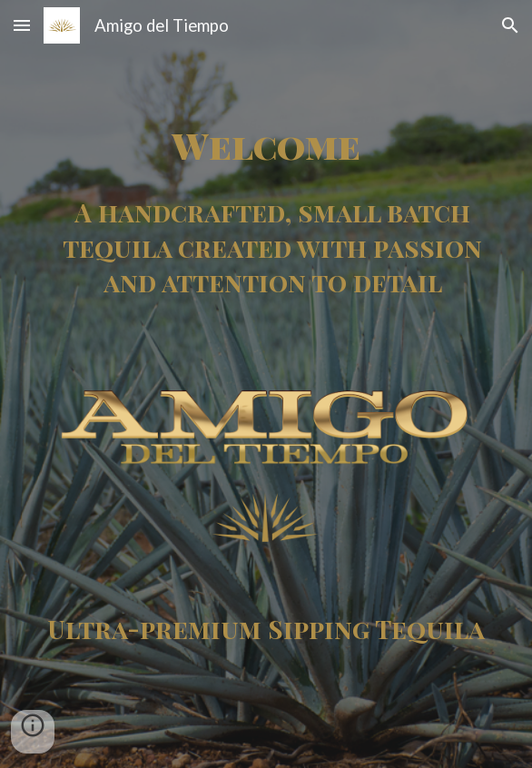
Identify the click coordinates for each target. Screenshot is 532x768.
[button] (22, 25)
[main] (266, 145)
